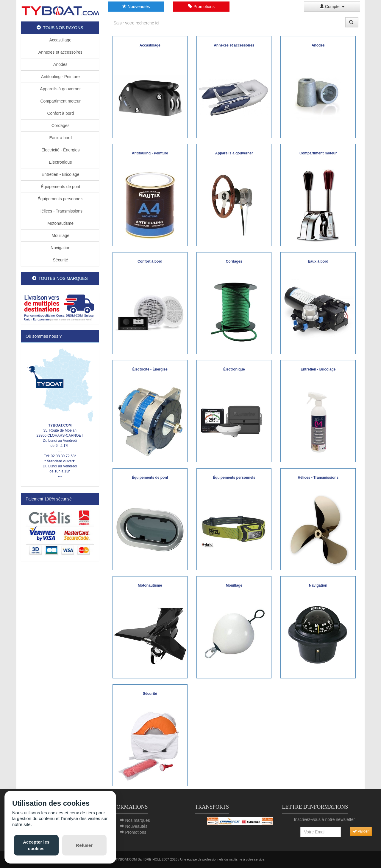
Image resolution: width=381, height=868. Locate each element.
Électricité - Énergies (60, 150)
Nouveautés (136, 7)
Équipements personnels (60, 199)
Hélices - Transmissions (60, 211)
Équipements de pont (60, 187)
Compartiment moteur (60, 101)
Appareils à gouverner (60, 89)
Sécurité (60, 260)
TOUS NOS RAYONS (60, 28)
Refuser (84, 845)
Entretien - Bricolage (60, 174)
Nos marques (137, 820)
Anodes (60, 64)
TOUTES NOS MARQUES (60, 278)
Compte (332, 7)
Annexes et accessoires (60, 52)
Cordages (60, 125)
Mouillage (60, 235)
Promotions (201, 7)
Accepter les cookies (36, 845)
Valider (361, 831)
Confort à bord (60, 113)
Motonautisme (60, 223)
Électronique (60, 162)
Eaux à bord (60, 138)
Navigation (60, 248)
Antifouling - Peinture (60, 77)
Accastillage (60, 40)
